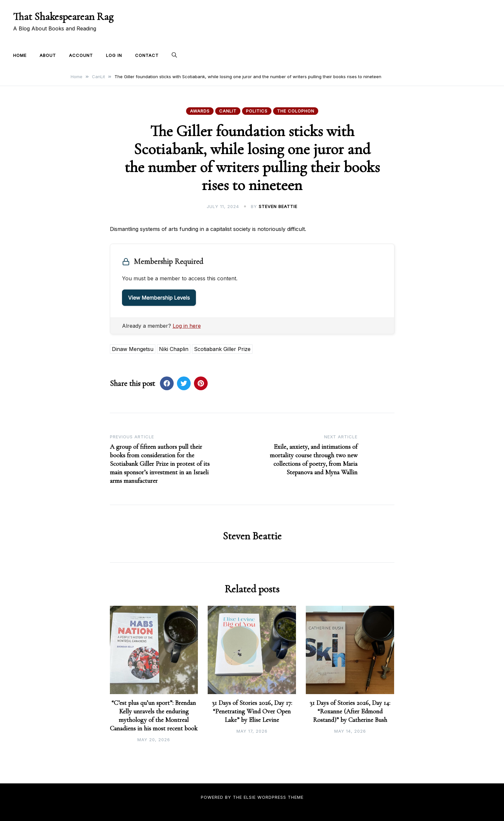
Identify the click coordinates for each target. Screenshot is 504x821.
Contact (147, 55)
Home (20, 55)
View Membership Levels (159, 298)
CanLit (228, 111)
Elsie (250, 797)
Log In (114, 55)
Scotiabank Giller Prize (222, 349)
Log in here (187, 326)
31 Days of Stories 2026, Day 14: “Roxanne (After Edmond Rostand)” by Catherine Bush (350, 711)
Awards (200, 111)
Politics (257, 111)
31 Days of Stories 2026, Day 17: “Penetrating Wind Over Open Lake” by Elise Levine (252, 711)
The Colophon (296, 111)
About (48, 55)
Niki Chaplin (174, 349)
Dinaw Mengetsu (133, 349)
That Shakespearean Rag (63, 17)
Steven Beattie (278, 206)
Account (81, 55)
